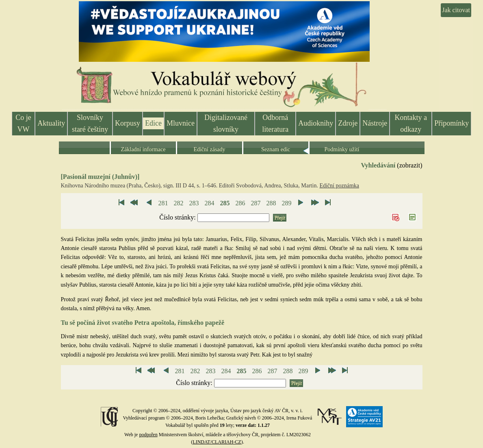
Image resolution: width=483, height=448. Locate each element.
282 (178, 203)
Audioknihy (316, 123)
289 (286, 203)
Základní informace (143, 149)
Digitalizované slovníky (226, 123)
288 (271, 203)
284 (209, 203)
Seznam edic (276, 149)
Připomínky (452, 123)
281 (163, 203)
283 (194, 203)
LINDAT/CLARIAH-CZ (217, 442)
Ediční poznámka (339, 186)
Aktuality (51, 123)
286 (240, 203)
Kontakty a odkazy (410, 123)
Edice (153, 123)
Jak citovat (456, 10)
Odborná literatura (275, 123)
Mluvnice (181, 123)
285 (225, 203)
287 (256, 203)
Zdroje (348, 123)
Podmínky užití (342, 149)
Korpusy (128, 123)
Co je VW (23, 123)
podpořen (148, 435)
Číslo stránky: (178, 217)
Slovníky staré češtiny (90, 123)
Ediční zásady (209, 149)
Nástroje (375, 123)
